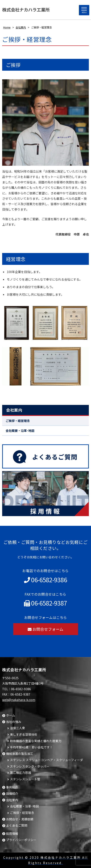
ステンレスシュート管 (25, 779)
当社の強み (14, 722)
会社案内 (14, 410)
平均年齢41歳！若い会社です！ (31, 747)
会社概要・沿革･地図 (20, 431)
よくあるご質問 (17, 825)
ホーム (11, 715)
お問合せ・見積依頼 (20, 819)
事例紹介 (12, 787)
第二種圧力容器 (21, 773)
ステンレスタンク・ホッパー (30, 766)
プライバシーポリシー (21, 840)
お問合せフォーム (45, 629)
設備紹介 (12, 794)
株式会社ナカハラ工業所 (26, 10)
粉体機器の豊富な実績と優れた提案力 (36, 741)
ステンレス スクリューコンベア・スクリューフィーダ (46, 760)
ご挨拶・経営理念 (18, 421)
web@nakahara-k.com (19, 700)
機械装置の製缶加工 (20, 754)
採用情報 (12, 834)
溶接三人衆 (18, 728)
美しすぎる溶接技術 (24, 735)
